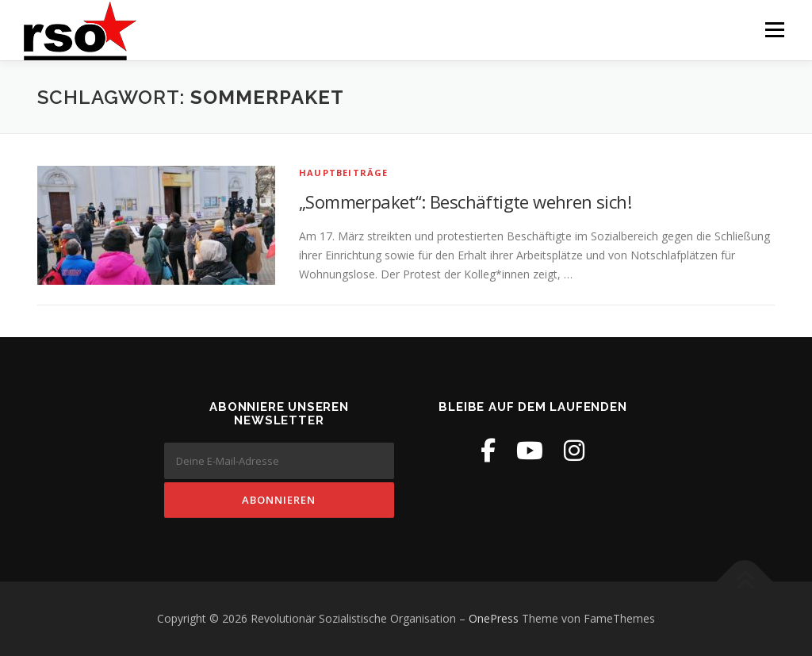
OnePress (494, 618)
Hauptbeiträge (344, 173)
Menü (774, 30)
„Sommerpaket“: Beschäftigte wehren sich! (465, 201)
